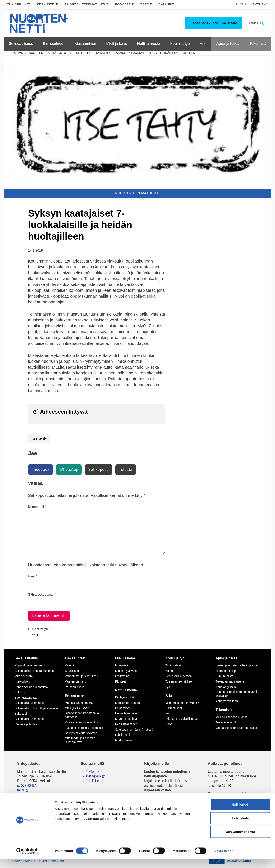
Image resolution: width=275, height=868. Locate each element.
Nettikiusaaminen (126, 724)
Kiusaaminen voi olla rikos (82, 722)
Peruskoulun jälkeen (178, 676)
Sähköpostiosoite (42, 595)
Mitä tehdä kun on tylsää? (182, 703)
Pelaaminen (123, 708)
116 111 (218, 776)
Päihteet (120, 681)
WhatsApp (69, 470)
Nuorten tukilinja (226, 671)
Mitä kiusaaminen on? (79, 703)
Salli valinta (240, 827)
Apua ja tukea (227, 658)
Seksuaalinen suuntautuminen (34, 671)
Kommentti (37, 507)
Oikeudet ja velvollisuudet (182, 719)
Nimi (32, 576)
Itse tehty (82, 53)
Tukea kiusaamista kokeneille (84, 728)
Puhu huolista (225, 676)
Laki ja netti (123, 735)
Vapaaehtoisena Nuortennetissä (236, 728)
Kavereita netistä (126, 719)
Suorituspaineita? (26, 698)
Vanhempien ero (75, 681)
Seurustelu (72, 671)
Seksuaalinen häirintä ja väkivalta (36, 708)
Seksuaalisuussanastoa (30, 719)
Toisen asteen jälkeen (179, 681)
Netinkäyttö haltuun (128, 713)
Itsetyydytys (22, 681)
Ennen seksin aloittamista (31, 687)
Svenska (260, 4)
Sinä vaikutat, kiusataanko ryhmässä (82, 715)
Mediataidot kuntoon (128, 703)
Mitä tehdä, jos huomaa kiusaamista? (80, 740)
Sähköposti (99, 470)
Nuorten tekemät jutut (87, 4)
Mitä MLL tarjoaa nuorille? (232, 717)
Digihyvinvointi (124, 697)
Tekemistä (224, 710)
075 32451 (29, 786)
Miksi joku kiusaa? (77, 708)
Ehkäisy (20, 692)
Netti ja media (126, 690)
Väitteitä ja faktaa (26, 724)
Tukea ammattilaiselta (230, 681)
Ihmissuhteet (75, 658)
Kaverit (69, 665)
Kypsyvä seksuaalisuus (30, 665)
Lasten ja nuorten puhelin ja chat (237, 665)
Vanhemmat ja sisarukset (81, 676)
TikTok (91, 772)
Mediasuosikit (124, 740)
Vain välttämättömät (240, 841)
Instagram (93, 776)
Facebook (40, 470)
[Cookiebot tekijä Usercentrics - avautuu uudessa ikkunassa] (27, 860)
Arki (169, 695)
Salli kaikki (240, 813)
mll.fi (21, 790)
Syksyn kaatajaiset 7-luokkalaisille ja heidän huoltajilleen (145, 53)
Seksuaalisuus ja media (30, 703)
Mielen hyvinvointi (127, 671)
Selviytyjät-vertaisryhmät (81, 733)
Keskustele (48, 4)
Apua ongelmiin (226, 687)
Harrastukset (174, 708)
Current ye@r (39, 629)
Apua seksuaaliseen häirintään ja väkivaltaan (237, 694)
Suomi (241, 4)
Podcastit (124, 4)
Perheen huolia (75, 687)
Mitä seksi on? (24, 676)
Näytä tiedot (223, 860)
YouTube (92, 781)
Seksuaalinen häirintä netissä (134, 730)
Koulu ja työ (175, 658)
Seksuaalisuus (26, 658)
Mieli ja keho (125, 658)
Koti (168, 713)
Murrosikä (122, 665)
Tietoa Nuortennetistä (33, 798)
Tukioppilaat (19, 4)
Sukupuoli (21, 714)
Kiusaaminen (75, 695)
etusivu (17, 53)
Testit (146, 4)
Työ (168, 687)
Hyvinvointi (122, 676)
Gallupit (166, 4)
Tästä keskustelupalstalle (214, 23)
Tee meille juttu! (226, 722)
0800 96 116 (222, 798)
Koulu (169, 671)
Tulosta (125, 470)
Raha (169, 724)
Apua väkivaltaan (227, 701)
